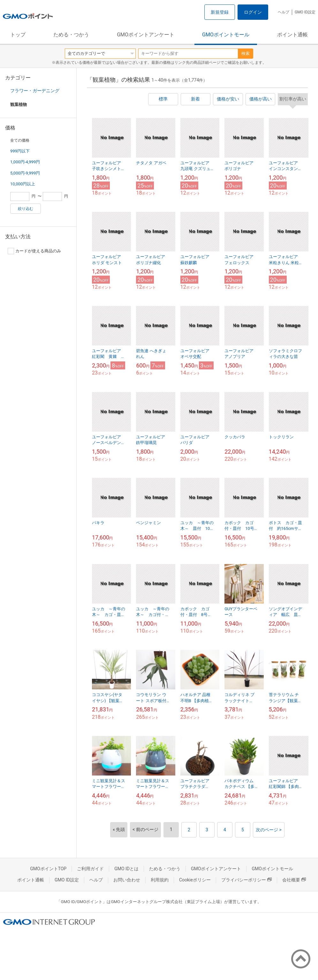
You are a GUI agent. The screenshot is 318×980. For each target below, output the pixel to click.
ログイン (253, 12)
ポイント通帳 (292, 35)
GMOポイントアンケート (146, 35)
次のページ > (269, 830)
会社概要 (294, 880)
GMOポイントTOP (48, 869)
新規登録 (220, 12)
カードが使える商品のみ (34, 251)
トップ (18, 35)
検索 (246, 53)
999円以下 (20, 151)
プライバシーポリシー (246, 880)
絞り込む (26, 209)
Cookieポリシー (195, 880)
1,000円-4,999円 (25, 162)
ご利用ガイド (90, 869)
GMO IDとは (126, 869)
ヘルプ (284, 12)
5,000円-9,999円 (25, 173)
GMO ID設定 (305, 12)
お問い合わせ (127, 880)
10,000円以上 (23, 184)
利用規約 (160, 880)
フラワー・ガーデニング (35, 91)
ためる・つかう (71, 35)
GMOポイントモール (226, 35)
